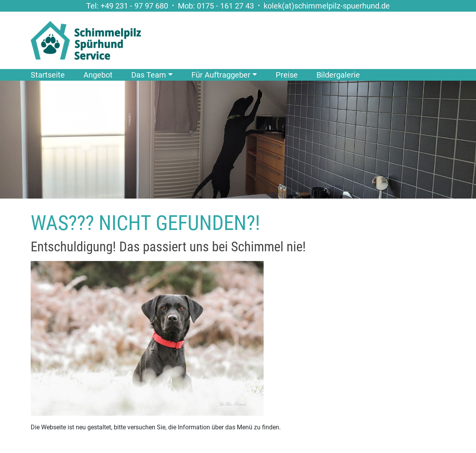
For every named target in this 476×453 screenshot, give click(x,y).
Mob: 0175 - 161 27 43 (216, 6)
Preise (287, 75)
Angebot (98, 75)
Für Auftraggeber (221, 75)
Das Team (149, 75)
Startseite (48, 75)
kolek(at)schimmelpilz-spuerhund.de (327, 6)
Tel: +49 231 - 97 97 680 (127, 6)
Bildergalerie (338, 75)
